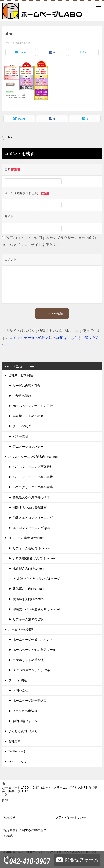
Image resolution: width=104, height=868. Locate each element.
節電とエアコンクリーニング (33, 518)
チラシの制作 (22, 426)
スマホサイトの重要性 (28, 660)
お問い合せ (20, 690)
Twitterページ (17, 751)
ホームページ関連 (21, 629)
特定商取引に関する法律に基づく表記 (25, 833)
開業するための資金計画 (30, 508)
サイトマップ (18, 762)
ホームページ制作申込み (30, 701)
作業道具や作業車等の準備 (31, 497)
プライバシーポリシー (71, 817)
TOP (50, 789)
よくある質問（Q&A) (23, 731)
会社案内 (15, 741)
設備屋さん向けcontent (29, 599)
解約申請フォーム (25, 721)
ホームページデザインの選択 (33, 406)
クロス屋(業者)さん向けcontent (34, 558)
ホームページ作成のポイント (33, 640)
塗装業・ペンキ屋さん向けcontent (36, 609)
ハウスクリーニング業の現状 (33, 477)
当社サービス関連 (21, 375)
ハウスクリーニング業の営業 (33, 487)
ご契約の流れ (22, 396)
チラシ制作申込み (25, 711)
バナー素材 (20, 436)
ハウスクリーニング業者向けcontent (33, 457)
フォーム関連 (18, 680)
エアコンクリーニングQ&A (31, 528)
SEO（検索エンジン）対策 (31, 670)
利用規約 (9, 817)
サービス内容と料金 (27, 386)
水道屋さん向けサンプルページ (39, 579)
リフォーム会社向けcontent (32, 548)
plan (9, 137)
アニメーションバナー (28, 447)
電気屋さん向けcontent (29, 589)
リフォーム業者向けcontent (27, 538)
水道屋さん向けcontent (29, 568)
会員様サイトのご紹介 (28, 416)
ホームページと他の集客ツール (34, 650)
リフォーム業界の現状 (28, 619)
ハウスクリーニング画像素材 (33, 467)
